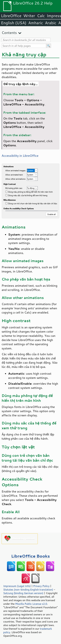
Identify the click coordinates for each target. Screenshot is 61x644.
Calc (41, 16)
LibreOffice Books (31, 556)
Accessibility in (20, 156)
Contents (9, 33)
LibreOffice (11, 16)
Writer (29, 16)
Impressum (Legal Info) (17, 586)
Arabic (51, 23)
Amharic (36, 23)
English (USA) (14, 23)
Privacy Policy (41, 586)
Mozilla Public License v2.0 (31, 604)
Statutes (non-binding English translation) (28, 590)
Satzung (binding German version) (23, 593)
